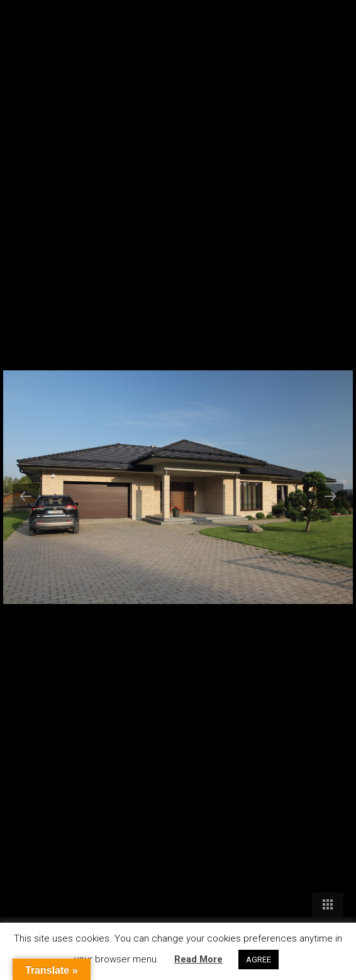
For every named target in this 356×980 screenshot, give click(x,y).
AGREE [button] (259, 960)
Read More (198, 959)
